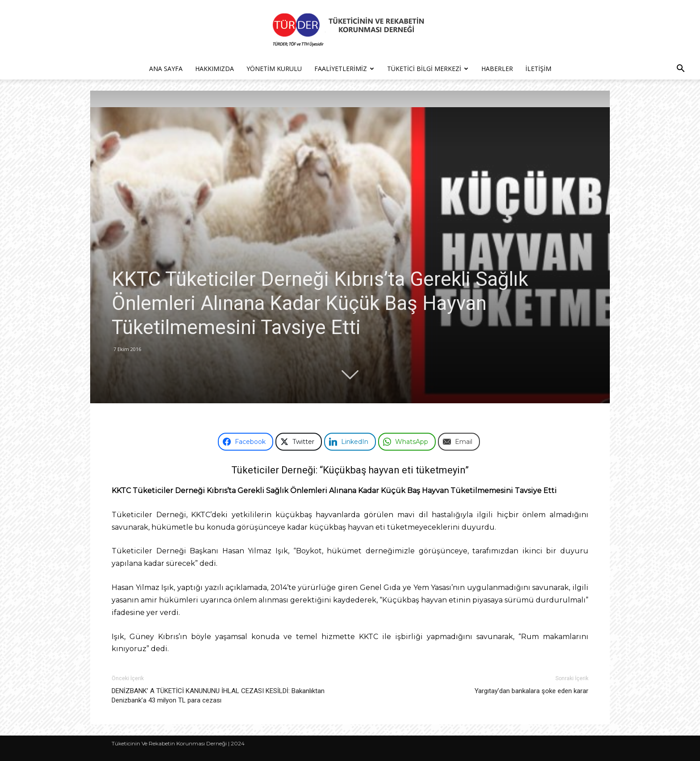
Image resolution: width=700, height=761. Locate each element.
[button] (680, 69)
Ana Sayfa (166, 69)
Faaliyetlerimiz (344, 69)
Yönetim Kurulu (274, 69)
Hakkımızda (215, 69)
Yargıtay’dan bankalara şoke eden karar (531, 691)
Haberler (497, 69)
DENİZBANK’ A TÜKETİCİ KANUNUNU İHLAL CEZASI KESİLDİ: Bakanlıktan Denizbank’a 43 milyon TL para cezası (218, 696)
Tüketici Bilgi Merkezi (428, 69)
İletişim (538, 69)
